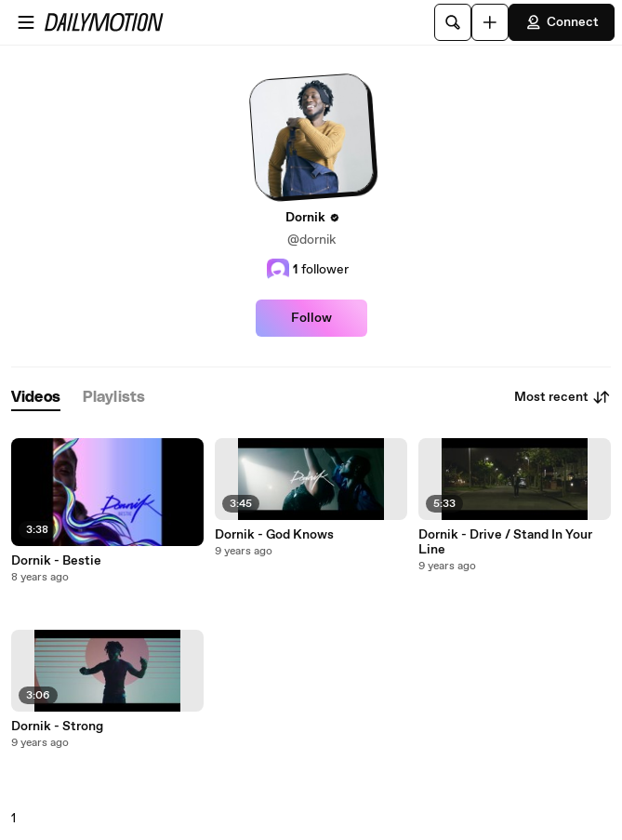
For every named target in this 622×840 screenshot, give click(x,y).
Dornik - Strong (57, 727)
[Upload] (490, 22)
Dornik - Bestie (56, 561)
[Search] (453, 22)
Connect (562, 22)
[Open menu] (26, 22)
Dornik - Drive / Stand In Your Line (505, 542)
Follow (311, 318)
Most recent (562, 397)
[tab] (36, 398)
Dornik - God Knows (274, 535)
